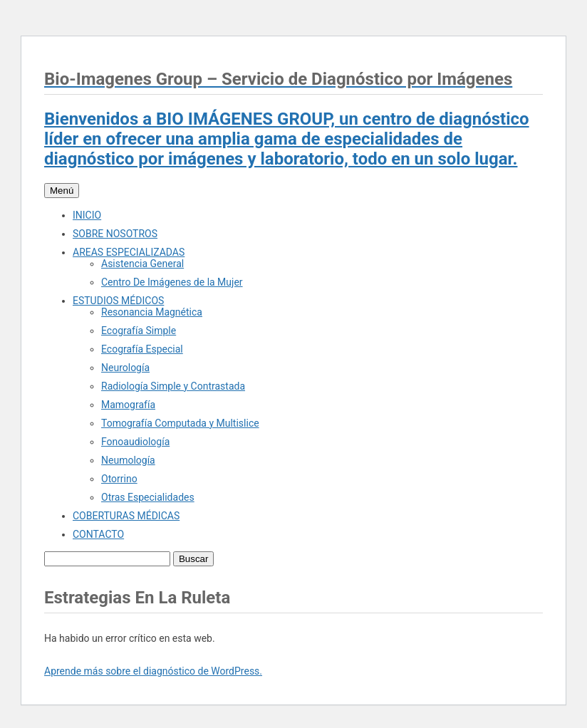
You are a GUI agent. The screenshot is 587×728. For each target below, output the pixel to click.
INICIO (87, 215)
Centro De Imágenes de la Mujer (172, 282)
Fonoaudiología (135, 442)
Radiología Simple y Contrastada (173, 386)
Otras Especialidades (148, 497)
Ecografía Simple (139, 331)
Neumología (128, 460)
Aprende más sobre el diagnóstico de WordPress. (153, 671)
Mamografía (128, 405)
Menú (62, 191)
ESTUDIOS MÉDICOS (118, 301)
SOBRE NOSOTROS (115, 234)
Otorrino (119, 479)
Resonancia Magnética (152, 312)
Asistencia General (142, 264)
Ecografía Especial (142, 349)
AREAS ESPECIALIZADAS (129, 252)
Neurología (125, 368)
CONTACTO (98, 534)
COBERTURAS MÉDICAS (126, 516)
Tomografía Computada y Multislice (180, 423)
